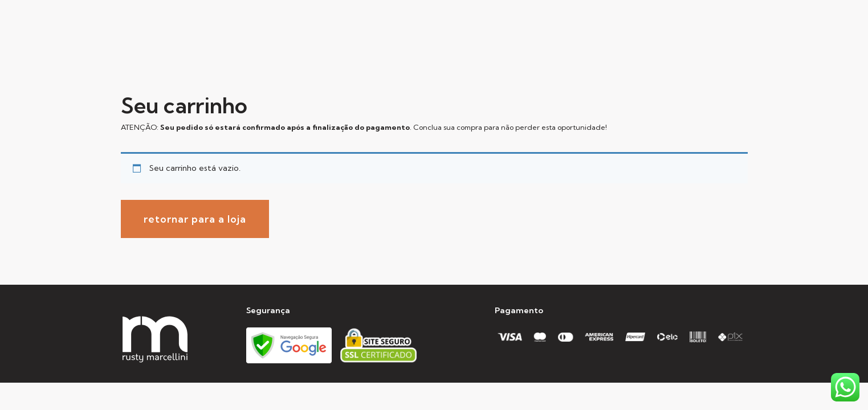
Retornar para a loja (195, 219)
